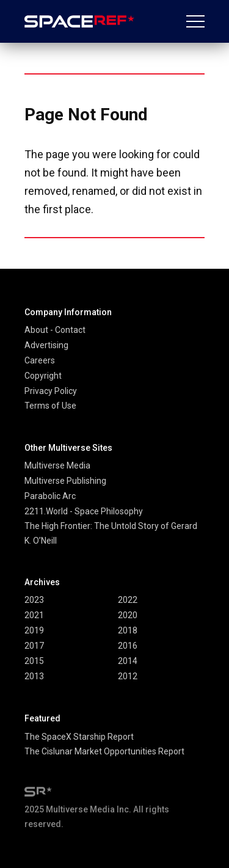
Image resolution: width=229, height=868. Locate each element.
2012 (128, 676)
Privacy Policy (51, 391)
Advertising (46, 345)
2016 (128, 646)
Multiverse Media (57, 465)
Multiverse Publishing (65, 481)
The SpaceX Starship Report (79, 737)
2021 (34, 615)
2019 (34, 630)
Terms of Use (50, 406)
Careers (40, 360)
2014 (128, 661)
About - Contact (55, 330)
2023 (34, 600)
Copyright (43, 376)
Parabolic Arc (50, 496)
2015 (34, 661)
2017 (34, 646)
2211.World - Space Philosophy (84, 511)
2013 (34, 676)
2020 (128, 615)
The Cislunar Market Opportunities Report (104, 751)
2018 (128, 630)
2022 (128, 600)
